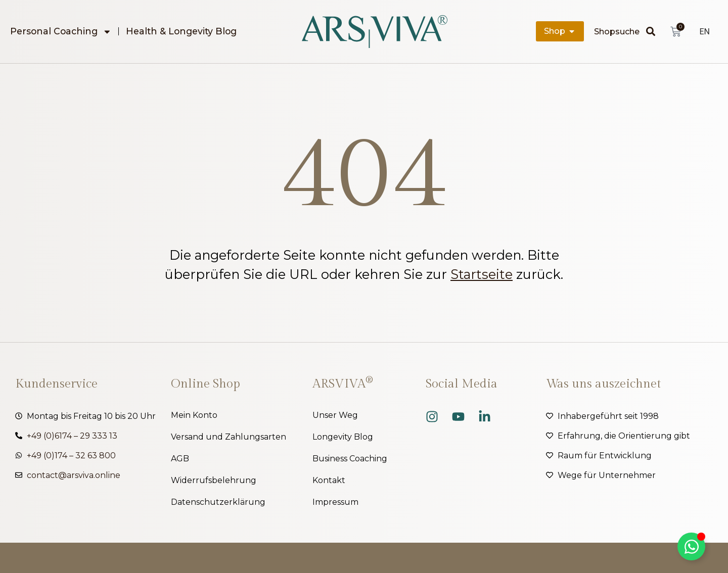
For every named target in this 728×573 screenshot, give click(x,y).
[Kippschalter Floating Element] (691, 546)
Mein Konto (194, 415)
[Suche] (653, 31)
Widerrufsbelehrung (214, 480)
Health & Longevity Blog (181, 31)
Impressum (335, 502)
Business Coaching (350, 459)
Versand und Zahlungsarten (229, 437)
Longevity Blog (343, 437)
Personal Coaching (61, 31)
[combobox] (620, 31)
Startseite (482, 274)
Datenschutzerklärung (218, 502)
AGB (180, 459)
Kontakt (329, 480)
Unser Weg (335, 415)
